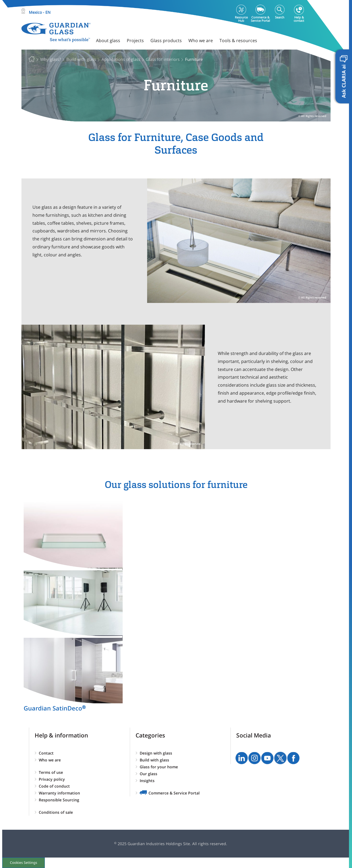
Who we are (50, 760)
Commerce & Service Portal (174, 793)
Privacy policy (52, 779)
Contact (46, 753)
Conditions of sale (56, 812)
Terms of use (51, 772)
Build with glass (154, 760)
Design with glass (156, 753)
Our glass (148, 774)
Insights (147, 781)
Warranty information (59, 793)
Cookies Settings (24, 862)
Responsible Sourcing (59, 800)
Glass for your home (159, 767)
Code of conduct (54, 786)
